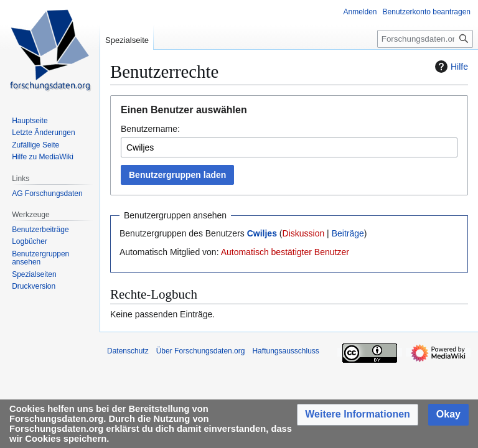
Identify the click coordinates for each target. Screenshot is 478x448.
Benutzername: (150, 129)
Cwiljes (262, 233)
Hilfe (450, 67)
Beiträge (348, 233)
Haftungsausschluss (285, 351)
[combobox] (289, 147)
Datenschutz (128, 351)
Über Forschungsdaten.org (201, 351)
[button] (358, 415)
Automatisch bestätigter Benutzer (285, 252)
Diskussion (304, 233)
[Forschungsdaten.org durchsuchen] (425, 39)
